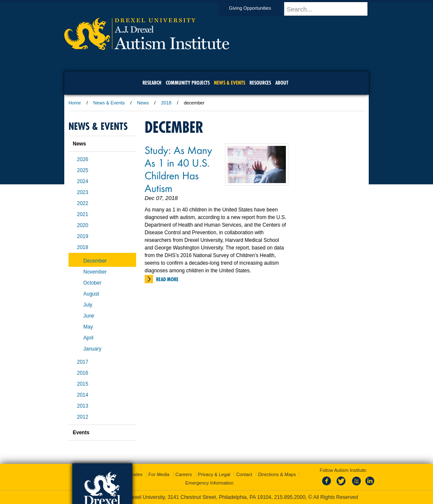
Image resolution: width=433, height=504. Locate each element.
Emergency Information (209, 483)
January (92, 349)
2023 (83, 192)
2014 (83, 395)
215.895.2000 (290, 497)
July (88, 305)
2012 (83, 417)
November (95, 272)
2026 (83, 159)
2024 (83, 181)
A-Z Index (132, 474)
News (143, 103)
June (89, 316)
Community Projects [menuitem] (188, 83)
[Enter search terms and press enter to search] (330, 9)
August (91, 294)
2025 (83, 170)
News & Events (109, 103)
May (88, 327)
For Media (159, 474)
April (88, 338)
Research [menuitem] (152, 83)
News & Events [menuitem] (230, 83)
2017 (83, 362)
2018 (166, 103)
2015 (83, 384)
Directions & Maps (277, 474)
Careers (184, 474)
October (92, 283)
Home (75, 103)
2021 (83, 214)
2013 (83, 406)
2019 (83, 236)
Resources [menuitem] (260, 83)
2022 (83, 203)
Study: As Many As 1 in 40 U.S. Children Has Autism (178, 169)
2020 (83, 225)
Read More (167, 279)
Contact (244, 474)
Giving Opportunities (258, 8)
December (95, 261)
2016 (83, 373)
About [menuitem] (282, 83)
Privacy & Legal (214, 474)
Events (81, 433)
